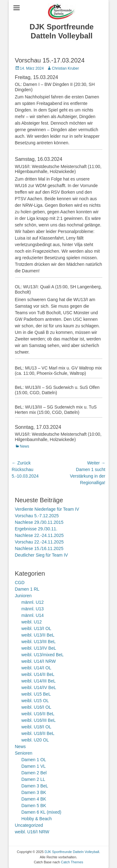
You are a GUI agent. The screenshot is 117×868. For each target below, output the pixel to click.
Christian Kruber (65, 68)
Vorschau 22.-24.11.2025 (39, 542)
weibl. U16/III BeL (39, 720)
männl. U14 (33, 615)
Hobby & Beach (37, 819)
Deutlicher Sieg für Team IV (41, 555)
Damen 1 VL (34, 766)
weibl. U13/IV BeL (39, 648)
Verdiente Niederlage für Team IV (47, 509)
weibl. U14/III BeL (39, 681)
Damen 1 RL (27, 589)
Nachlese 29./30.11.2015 (39, 522)
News (25, 446)
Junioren (23, 596)
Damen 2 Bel (34, 773)
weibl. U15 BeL (36, 694)
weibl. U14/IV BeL (39, 687)
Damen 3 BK (34, 792)
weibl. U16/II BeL (38, 714)
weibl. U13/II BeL (38, 635)
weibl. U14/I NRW (39, 661)
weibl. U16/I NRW (32, 832)
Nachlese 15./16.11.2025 (39, 548)
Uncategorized (29, 825)
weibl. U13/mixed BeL (43, 655)
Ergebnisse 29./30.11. (36, 529)
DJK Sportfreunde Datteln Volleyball (62, 31)
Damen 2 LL (33, 779)
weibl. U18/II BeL (38, 733)
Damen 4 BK (34, 799)
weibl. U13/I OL (37, 628)
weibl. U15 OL (35, 701)
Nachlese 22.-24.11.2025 (39, 535)
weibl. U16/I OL (37, 707)
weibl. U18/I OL (37, 727)
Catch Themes (72, 862)
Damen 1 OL (34, 760)
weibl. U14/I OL (37, 668)
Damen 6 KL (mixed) (41, 812)
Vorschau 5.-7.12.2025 (37, 516)
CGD (20, 583)
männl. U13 (33, 609)
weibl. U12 (32, 622)
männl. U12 (33, 602)
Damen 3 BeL (35, 786)
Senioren (24, 753)
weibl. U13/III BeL (39, 642)
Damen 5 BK (34, 806)
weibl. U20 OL (35, 740)
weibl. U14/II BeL (38, 674)
